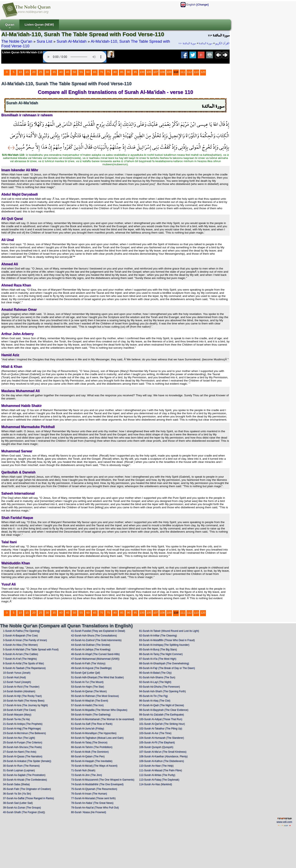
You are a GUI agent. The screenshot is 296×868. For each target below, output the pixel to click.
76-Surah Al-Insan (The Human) (89, 794)
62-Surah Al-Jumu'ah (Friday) (88, 729)
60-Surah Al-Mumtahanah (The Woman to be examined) (103, 719)
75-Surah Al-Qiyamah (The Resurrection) (94, 789)
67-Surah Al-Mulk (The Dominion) (90, 752)
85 (122, 72)
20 (34, 72)
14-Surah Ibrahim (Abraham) (19, 691)
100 (142, 72)
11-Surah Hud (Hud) (14, 677)
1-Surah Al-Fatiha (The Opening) (21, 631)
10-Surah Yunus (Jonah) (17, 673)
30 (47, 72)
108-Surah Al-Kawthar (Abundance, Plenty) (163, 756)
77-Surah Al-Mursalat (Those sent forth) (93, 798)
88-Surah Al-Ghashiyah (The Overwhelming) (164, 663)
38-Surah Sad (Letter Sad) (18, 803)
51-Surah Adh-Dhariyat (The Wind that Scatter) (97, 677)
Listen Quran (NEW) (39, 26)
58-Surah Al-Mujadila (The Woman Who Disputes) (99, 710)
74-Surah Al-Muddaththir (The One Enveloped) (97, 784)
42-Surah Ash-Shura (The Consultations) (94, 636)
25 (41, 72)
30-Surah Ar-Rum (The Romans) (21, 766)
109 (169, 72)
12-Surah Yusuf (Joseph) (17, 682)
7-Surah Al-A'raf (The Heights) (20, 659)
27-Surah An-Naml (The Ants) (20, 752)
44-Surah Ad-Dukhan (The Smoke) (91, 645)
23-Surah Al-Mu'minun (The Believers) (24, 733)
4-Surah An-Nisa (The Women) (20, 645)
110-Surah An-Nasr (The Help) (156, 766)
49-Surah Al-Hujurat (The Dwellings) (91, 668)
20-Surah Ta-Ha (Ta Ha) (16, 719)
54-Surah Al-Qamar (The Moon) (89, 691)
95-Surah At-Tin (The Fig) (153, 696)
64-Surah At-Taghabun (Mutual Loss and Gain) (97, 738)
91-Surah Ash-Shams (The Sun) (157, 677)
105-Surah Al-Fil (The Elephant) (157, 742)
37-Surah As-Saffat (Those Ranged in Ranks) (28, 798)
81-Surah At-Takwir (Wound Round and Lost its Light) (169, 631)
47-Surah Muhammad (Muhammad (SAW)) (95, 659)
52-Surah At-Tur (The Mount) (87, 682)
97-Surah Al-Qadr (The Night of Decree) (162, 705)
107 (156, 72)
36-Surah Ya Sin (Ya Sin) (17, 794)
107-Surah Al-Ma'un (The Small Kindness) (163, 752)
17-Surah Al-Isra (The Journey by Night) (25, 705)
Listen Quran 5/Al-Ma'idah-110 (22, 52)
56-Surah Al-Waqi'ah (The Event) (90, 701)
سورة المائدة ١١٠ (187, 43)
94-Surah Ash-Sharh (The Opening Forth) (162, 691)
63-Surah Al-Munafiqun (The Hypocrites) (94, 733)
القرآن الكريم (223, 43)
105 (149, 72)
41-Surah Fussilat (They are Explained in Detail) (98, 631)
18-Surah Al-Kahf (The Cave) (19, 710)
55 (81, 72)
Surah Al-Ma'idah (72, 41)
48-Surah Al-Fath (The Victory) (88, 663)
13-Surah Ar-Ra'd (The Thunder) (21, 687)
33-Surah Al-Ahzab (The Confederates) (25, 780)
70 (102, 72)
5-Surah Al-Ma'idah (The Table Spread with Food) (31, 649)
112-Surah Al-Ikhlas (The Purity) (157, 775)
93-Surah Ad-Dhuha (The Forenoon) (160, 687)
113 (196, 72)
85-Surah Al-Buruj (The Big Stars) (158, 649)
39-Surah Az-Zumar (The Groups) (22, 808)
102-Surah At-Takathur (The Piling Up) (161, 729)
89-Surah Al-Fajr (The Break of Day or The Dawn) (167, 668)
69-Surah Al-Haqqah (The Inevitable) (92, 761)
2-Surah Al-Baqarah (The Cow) (20, 636)
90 (129, 72)
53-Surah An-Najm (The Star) (88, 687)
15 (27, 72)
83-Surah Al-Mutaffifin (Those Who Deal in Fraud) (167, 640)
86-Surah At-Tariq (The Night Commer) (161, 654)
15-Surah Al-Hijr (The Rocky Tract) (22, 696)
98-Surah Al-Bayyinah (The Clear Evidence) (164, 710)
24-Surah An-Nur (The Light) (19, 738)
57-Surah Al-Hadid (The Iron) (87, 705)
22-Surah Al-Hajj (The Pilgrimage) (22, 729)
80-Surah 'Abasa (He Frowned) (89, 812)
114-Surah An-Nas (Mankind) (156, 784)
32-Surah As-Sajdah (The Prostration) (24, 775)
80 (115, 72)
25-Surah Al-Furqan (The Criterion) (23, 742)
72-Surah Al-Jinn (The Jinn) (86, 775)
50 (75, 72)
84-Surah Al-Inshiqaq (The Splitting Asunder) (164, 645)
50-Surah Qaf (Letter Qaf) (86, 673)
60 (88, 72)
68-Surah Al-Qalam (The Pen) (88, 756)
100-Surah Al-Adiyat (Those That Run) (161, 719)
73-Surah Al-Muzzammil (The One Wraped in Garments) (103, 780)
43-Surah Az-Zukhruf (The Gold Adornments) (96, 640)
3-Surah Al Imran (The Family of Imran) (25, 640)
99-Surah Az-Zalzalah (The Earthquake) (162, 715)
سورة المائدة (206, 43)
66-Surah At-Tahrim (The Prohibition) (92, 747)
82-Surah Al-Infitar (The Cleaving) (158, 636)
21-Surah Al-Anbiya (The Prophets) (23, 724)
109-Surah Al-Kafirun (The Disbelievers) (162, 761)
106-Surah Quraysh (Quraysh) (156, 747)
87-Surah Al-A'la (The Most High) (158, 659)
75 (108, 72)
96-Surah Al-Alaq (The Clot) (155, 701)
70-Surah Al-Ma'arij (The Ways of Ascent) (94, 766)
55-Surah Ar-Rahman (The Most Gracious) (95, 696)
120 (203, 72)
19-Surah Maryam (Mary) (17, 715)
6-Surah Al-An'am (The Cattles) (21, 654)
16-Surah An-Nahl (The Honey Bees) (24, 701)
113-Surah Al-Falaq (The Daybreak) (159, 780)
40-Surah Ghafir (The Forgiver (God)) (24, 812)
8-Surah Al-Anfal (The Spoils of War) (23, 663)
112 (189, 72)
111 (183, 72)
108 (162, 72)
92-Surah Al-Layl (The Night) (155, 682)
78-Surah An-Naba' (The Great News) (92, 803)
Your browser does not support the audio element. (75, 57)
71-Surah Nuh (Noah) (83, 770)
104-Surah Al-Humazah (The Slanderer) (162, 738)
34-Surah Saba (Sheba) (16, 784)
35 (54, 72)
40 (61, 72)
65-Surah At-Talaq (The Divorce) (89, 742)
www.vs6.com (284, 822)
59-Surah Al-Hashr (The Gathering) (91, 715)
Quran (10, 26)
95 (135, 72)
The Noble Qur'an (17, 41)
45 (68, 72)
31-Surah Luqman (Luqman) (19, 770)
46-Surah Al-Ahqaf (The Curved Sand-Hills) (95, 654)
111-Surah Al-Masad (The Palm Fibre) (161, 770)
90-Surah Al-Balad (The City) (155, 673)
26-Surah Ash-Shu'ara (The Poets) (22, 747)
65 (95, 72)
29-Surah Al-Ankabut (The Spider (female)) (27, 761)
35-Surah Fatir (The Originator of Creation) (27, 789)
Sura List (44, 41)
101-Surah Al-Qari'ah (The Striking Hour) (162, 724)
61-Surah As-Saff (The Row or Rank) (92, 724)
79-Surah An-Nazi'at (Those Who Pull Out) (95, 808)
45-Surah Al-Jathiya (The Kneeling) (91, 649)
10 (20, 72)
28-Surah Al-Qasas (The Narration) (23, 756)
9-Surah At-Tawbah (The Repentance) (24, 668)
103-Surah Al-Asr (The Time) (155, 733)
